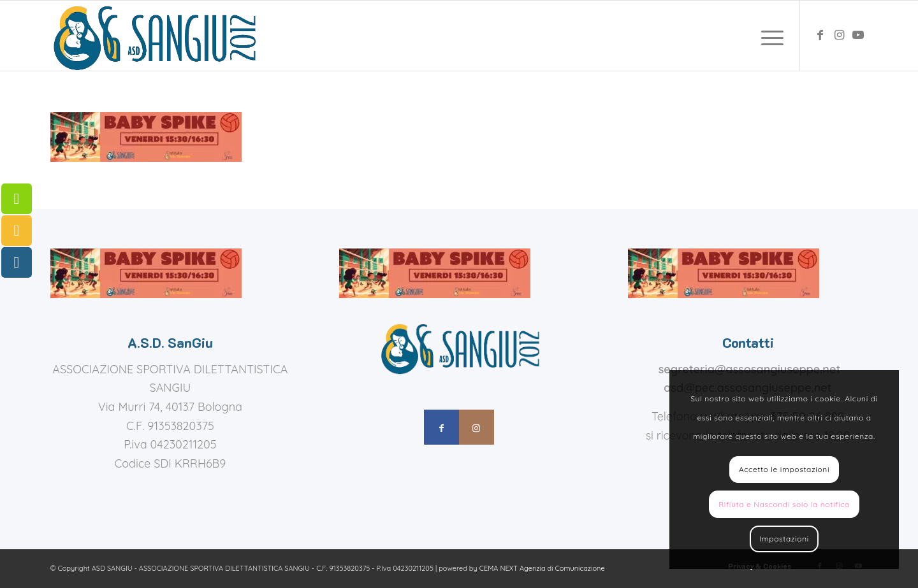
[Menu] (768, 36)
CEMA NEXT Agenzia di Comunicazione (542, 568)
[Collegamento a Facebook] (820, 35)
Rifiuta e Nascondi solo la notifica (784, 504)
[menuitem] (768, 36)
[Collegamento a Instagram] (839, 35)
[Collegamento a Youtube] (858, 35)
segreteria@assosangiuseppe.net (750, 369)
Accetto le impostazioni (784, 469)
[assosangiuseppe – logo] (153, 36)
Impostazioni (784, 539)
